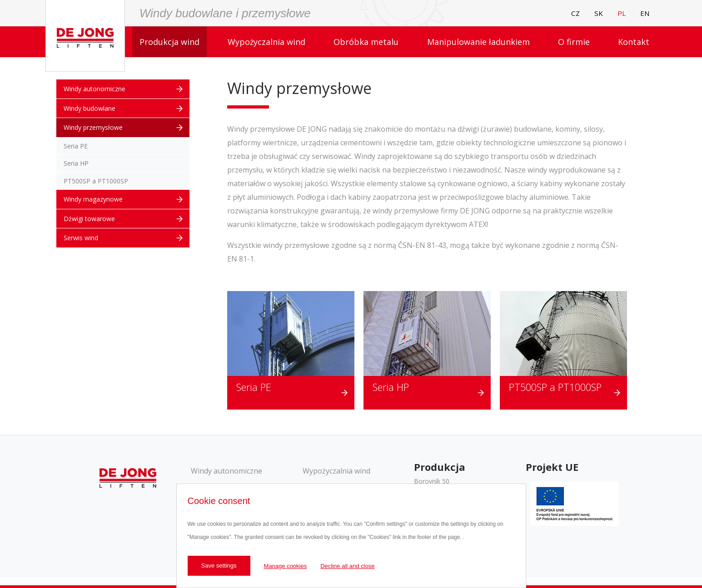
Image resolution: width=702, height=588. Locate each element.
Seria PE (254, 387)
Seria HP (391, 387)
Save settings (219, 566)
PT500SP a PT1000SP (555, 387)
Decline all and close (347, 566)
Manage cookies (286, 566)
